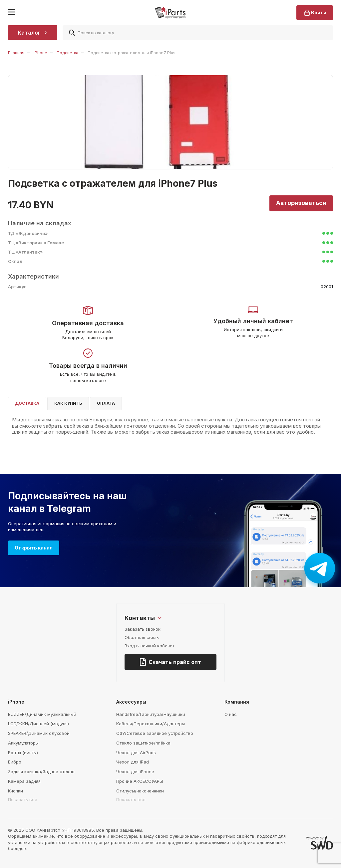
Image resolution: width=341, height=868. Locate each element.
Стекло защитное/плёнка (143, 743)
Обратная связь (142, 637)
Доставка (27, 403)
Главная (16, 53)
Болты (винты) (23, 753)
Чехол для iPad (133, 762)
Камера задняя (24, 781)
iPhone (40, 53)
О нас (231, 714)
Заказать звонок (143, 629)
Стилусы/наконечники (140, 791)
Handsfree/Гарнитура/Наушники (151, 714)
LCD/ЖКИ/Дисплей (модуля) (38, 724)
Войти (315, 13)
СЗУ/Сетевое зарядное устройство (155, 733)
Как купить (68, 403)
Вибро (15, 762)
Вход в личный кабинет (150, 646)
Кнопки (15, 791)
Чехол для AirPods (136, 753)
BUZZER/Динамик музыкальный (42, 714)
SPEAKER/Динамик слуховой (39, 733)
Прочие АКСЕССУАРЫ (140, 781)
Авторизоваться (301, 203)
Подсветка (67, 53)
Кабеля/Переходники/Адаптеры (151, 724)
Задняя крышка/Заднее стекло (41, 771)
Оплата (106, 403)
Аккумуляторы (23, 743)
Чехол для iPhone (135, 771)
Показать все (23, 799)
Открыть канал (34, 548)
